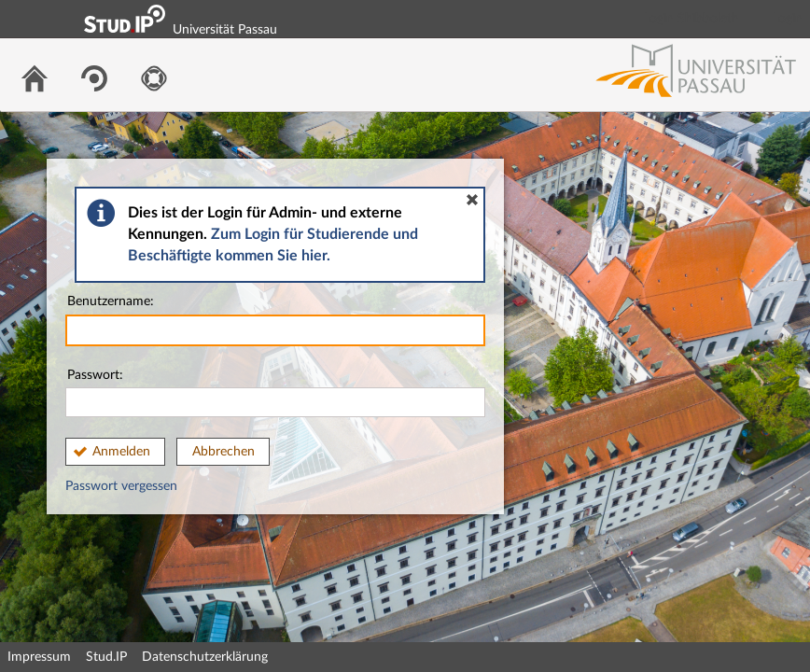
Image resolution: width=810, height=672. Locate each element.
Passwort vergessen (121, 486)
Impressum (39, 657)
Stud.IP (106, 657)
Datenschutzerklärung (205, 657)
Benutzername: (275, 321)
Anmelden (121, 452)
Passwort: (275, 393)
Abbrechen (223, 452)
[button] (472, 200)
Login (788, 19)
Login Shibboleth (691, 19)
